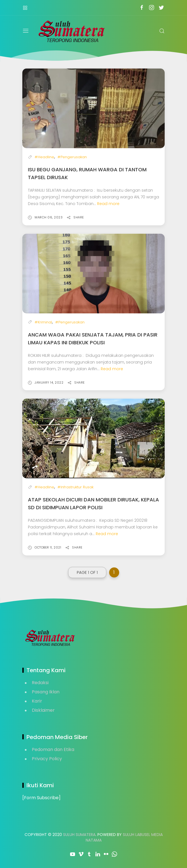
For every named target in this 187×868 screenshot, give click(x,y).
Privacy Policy (47, 759)
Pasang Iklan (46, 692)
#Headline (44, 157)
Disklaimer (43, 710)
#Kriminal (43, 322)
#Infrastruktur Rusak (75, 487)
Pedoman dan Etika (53, 749)
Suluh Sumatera (79, 835)
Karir (37, 701)
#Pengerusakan (72, 157)
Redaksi (40, 683)
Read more (108, 204)
